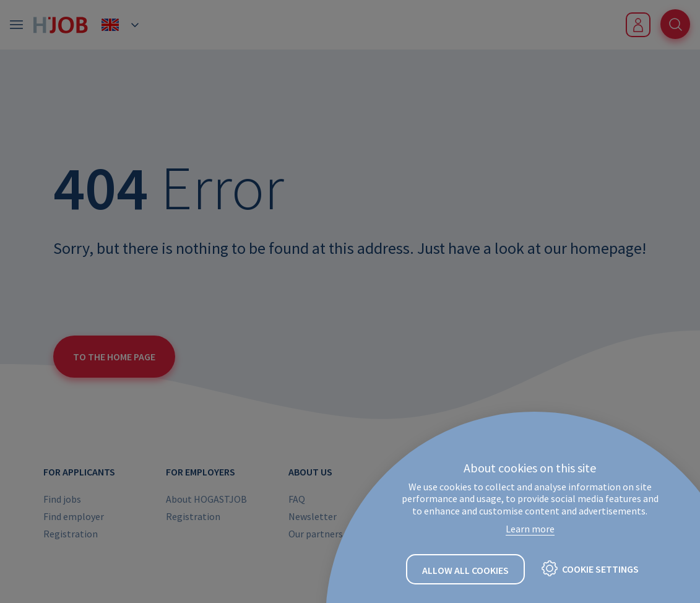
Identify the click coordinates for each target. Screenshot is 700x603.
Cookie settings (600, 569)
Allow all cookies (465, 570)
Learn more (530, 529)
